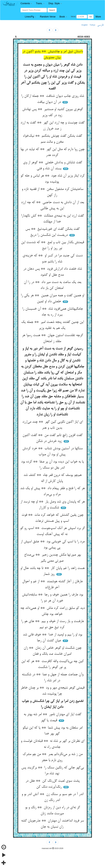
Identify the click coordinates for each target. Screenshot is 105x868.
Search (52, 10)
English (85, 25)
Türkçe (92, 25)
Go (91, 17)
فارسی (100, 25)
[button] (26, 3)
